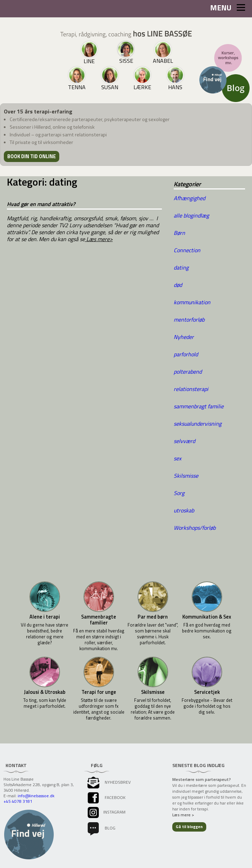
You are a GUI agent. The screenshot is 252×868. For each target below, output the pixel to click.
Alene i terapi (45, 617)
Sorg (179, 493)
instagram (106, 812)
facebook (106, 797)
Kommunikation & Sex (207, 617)
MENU (228, 8)
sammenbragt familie (199, 406)
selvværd (184, 441)
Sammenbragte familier (99, 620)
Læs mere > (183, 815)
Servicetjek (207, 692)
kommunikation (192, 302)
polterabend (188, 372)
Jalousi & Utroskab (45, 692)
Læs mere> (99, 239)
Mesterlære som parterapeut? (202, 779)
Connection (187, 250)
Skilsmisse (186, 476)
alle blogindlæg (191, 215)
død (178, 285)
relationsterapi (191, 389)
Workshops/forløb (195, 528)
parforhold (186, 354)
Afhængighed (189, 198)
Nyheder (184, 337)
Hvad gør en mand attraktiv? (41, 204)
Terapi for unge (99, 692)
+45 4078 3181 (18, 801)
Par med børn (153, 617)
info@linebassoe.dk (36, 796)
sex (177, 458)
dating (181, 267)
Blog (101, 828)
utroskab (184, 510)
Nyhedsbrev (108, 782)
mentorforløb (189, 320)
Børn (179, 233)
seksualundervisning (198, 424)
